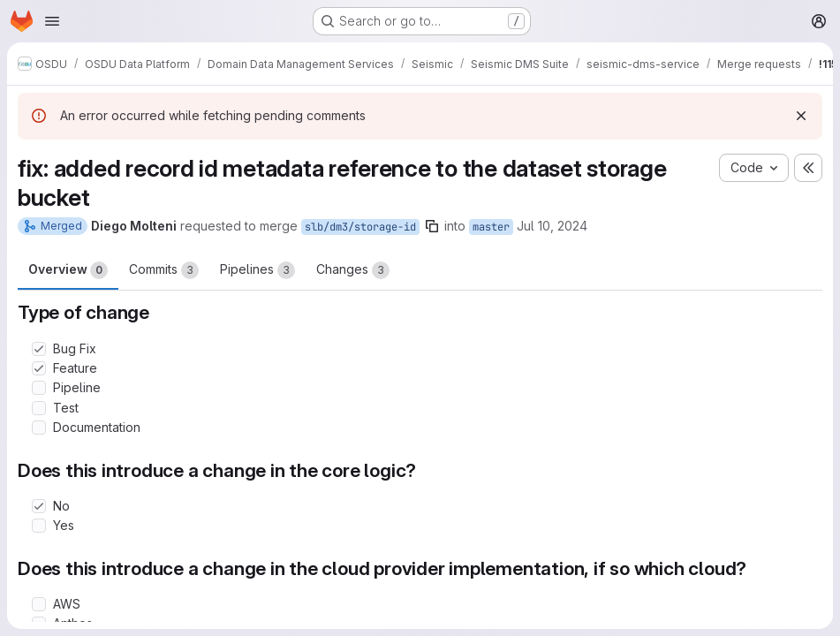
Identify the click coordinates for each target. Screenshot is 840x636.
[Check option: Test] (39, 408)
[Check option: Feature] (39, 368)
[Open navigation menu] (52, 21)
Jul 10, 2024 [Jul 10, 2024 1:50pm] (552, 226)
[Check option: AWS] (39, 604)
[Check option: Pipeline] (39, 388)
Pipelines (257, 270)
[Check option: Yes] (39, 526)
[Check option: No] (39, 506)
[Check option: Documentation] (39, 428)
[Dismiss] (801, 116)
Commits (164, 270)
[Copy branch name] (432, 226)
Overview (68, 270)
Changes (353, 270)
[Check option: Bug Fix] (39, 349)
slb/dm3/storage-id (360, 227)
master (491, 227)
